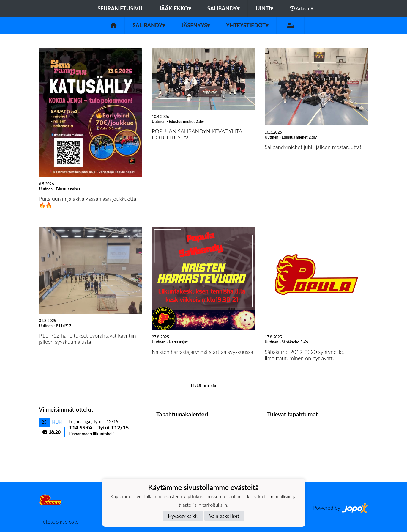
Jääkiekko (175, 8)
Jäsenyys (195, 25)
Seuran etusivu (120, 8)
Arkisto (302, 8)
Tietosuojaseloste (59, 522)
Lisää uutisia (203, 386)
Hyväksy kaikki (183, 516)
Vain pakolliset (224, 516)
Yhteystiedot (247, 25)
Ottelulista (53, 447)
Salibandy (223, 8)
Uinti (264, 8)
